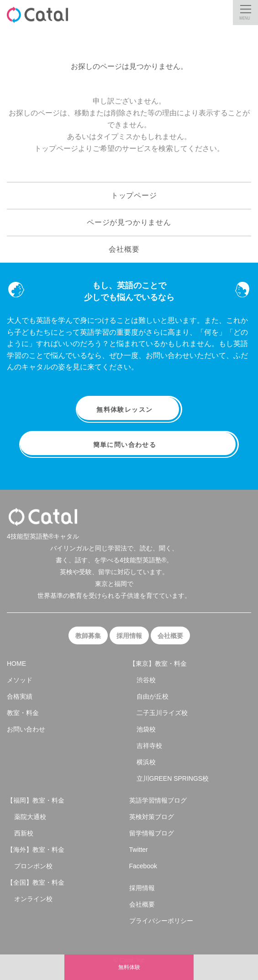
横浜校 (146, 762)
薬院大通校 (30, 817)
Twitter (139, 850)
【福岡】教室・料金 (36, 800)
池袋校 (146, 729)
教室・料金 (23, 713)
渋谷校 (146, 680)
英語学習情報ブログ (158, 800)
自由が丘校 (153, 696)
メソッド (20, 680)
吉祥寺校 (149, 746)
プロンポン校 (33, 866)
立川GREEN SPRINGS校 (173, 778)
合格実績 (20, 696)
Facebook (143, 866)
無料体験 (129, 967)
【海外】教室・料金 (36, 850)
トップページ (129, 195)
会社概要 (129, 249)
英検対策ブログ (152, 817)
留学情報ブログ (152, 833)
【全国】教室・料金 (36, 882)
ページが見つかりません (129, 222)
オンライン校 (33, 899)
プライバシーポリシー (161, 921)
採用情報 (129, 636)
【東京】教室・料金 (158, 664)
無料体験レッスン (129, 409)
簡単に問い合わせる (129, 444)
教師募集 (88, 636)
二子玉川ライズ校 (162, 713)
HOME (16, 664)
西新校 (24, 833)
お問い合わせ (26, 729)
